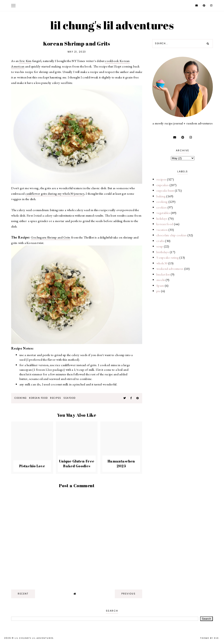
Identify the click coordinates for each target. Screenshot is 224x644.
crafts (160, 241)
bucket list (163, 274)
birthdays (163, 252)
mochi (161, 280)
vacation (162, 230)
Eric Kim (25, 61)
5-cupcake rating (168, 257)
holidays (162, 218)
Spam (160, 285)
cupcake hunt (165, 190)
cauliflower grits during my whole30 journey (55, 193)
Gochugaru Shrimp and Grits (51, 237)
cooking (21, 398)
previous (129, 594)
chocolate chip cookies (172, 235)
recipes (56, 398)
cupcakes (163, 185)
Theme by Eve (209, 638)
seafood (70, 398)
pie (158, 291)
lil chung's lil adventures (112, 25)
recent (23, 594)
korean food (38, 398)
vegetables (163, 213)
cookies (162, 207)
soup (160, 246)
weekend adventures (170, 269)
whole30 (162, 263)
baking (161, 196)
